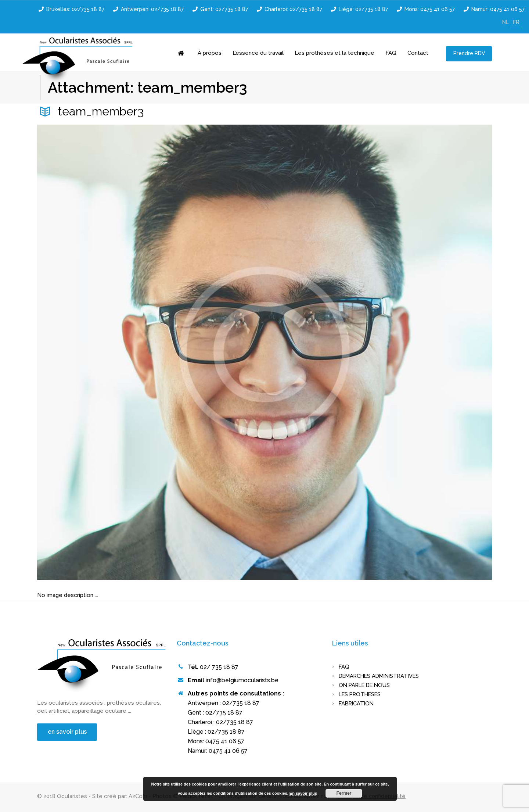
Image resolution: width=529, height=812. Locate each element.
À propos (210, 53)
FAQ (391, 53)
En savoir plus (303, 793)
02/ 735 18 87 (219, 667)
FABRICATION (357, 704)
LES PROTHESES (361, 694)
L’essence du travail (258, 53)
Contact (418, 53)
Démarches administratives (382, 676)
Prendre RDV (469, 53)
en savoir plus (68, 732)
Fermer (344, 793)
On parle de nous (366, 685)
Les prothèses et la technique (334, 53)
